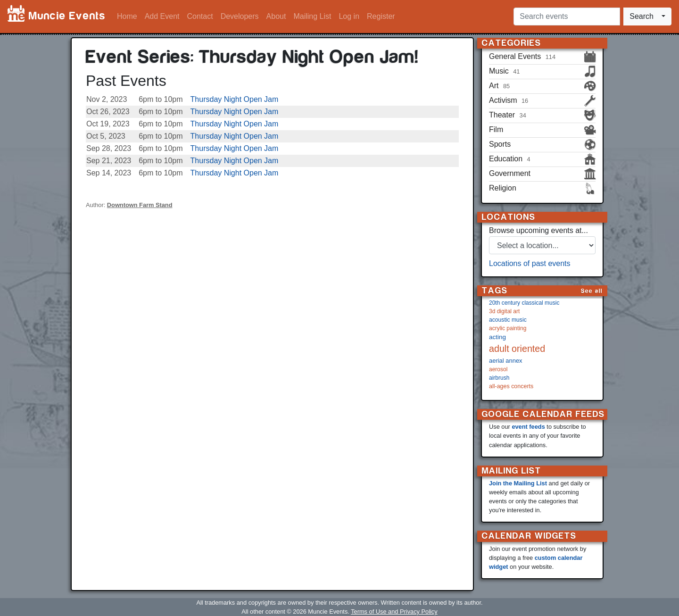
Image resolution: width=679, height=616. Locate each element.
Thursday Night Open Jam (235, 99)
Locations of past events (530, 263)
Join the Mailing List (518, 483)
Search (642, 16)
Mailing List (312, 16)
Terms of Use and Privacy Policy (394, 612)
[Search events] (567, 17)
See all (592, 291)
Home (127, 16)
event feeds (528, 427)
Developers (240, 16)
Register (381, 16)
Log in (349, 16)
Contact (200, 16)
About (276, 16)
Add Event (162, 16)
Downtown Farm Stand (140, 205)
